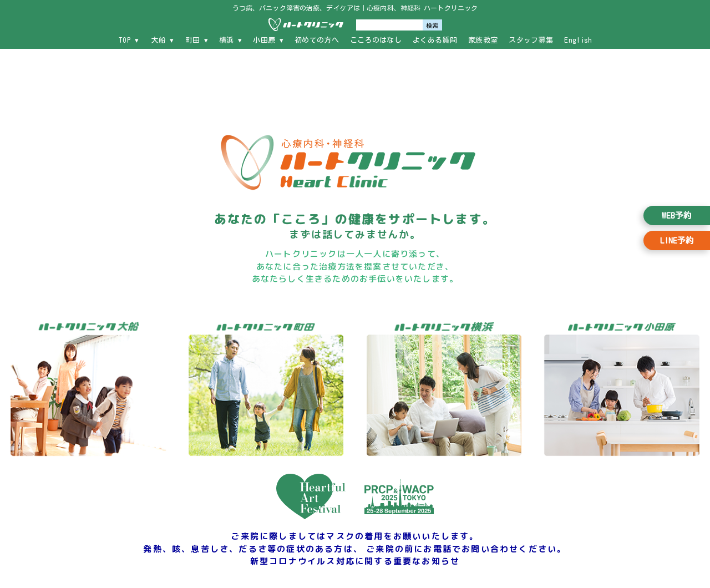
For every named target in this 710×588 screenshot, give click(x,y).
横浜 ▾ (230, 40)
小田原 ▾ (268, 40)
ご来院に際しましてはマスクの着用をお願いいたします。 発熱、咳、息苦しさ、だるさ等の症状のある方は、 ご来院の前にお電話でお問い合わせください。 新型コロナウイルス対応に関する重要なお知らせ (355, 549)
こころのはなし (376, 40)
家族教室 (483, 40)
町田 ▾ (197, 40)
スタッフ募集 (531, 40)
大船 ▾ (162, 40)
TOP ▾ (129, 40)
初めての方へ (317, 40)
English (578, 40)
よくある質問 (435, 40)
